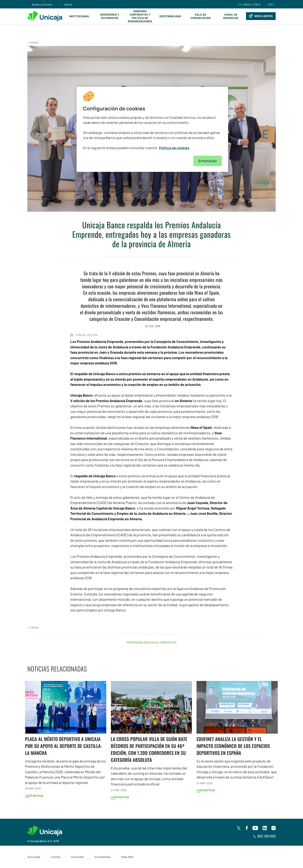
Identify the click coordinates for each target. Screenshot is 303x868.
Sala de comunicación (200, 16)
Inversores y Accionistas (110, 16)
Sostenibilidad (170, 16)
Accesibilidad (102, 857)
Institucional (79, 16)
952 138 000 (264, 836)
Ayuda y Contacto (42, 4)
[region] (152, 129)
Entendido (208, 161)
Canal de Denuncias (231, 16)
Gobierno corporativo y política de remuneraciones (140, 16)
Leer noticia (34, 796)
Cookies (55, 857)
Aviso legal (34, 857)
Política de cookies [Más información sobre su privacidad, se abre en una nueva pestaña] (174, 148)
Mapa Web (127, 857)
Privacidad (77, 857)
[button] (33, 42)
